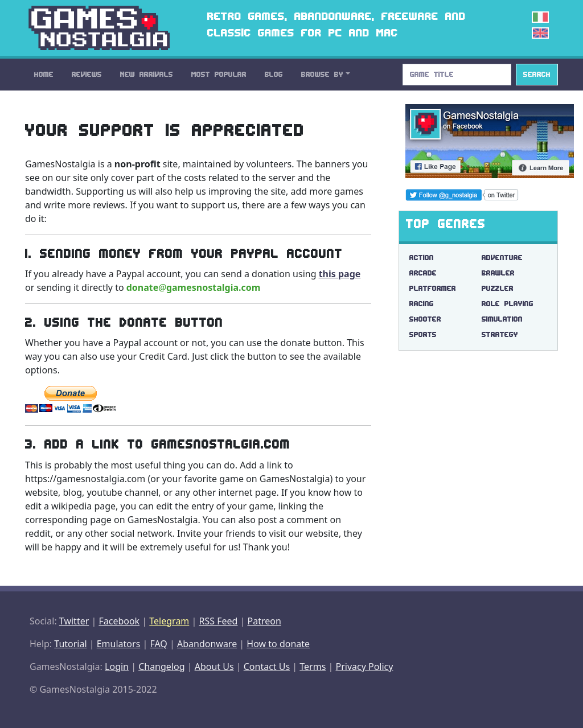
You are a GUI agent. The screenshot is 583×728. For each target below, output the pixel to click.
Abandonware (207, 644)
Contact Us (267, 667)
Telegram (169, 621)
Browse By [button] (322, 74)
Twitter (74, 621)
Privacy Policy (364, 667)
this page (340, 274)
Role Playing (508, 304)
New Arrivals (147, 74)
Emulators (119, 644)
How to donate (278, 644)
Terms (313, 667)
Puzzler (498, 288)
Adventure (502, 258)
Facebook (119, 621)
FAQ (158, 644)
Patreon (264, 621)
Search (537, 74)
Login (117, 667)
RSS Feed (218, 621)
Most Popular (219, 74)
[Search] (457, 75)
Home (44, 74)
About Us (214, 667)
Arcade (423, 273)
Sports (423, 334)
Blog (274, 74)
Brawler (498, 273)
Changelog (161, 667)
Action (422, 258)
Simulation (502, 319)
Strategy (500, 334)
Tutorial (70, 644)
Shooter (425, 319)
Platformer (433, 288)
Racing (422, 304)
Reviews (87, 74)
